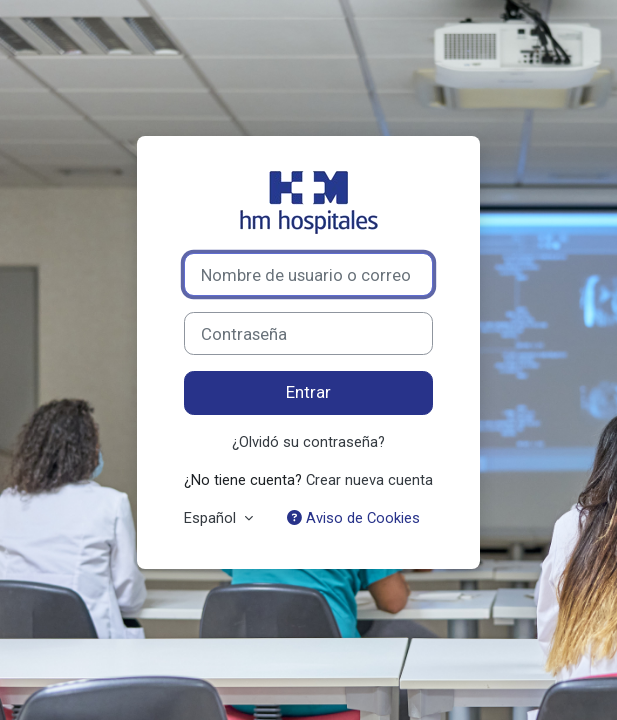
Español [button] (212, 518)
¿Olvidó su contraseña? (308, 442)
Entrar (308, 392)
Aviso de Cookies (353, 518)
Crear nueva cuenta (369, 480)
